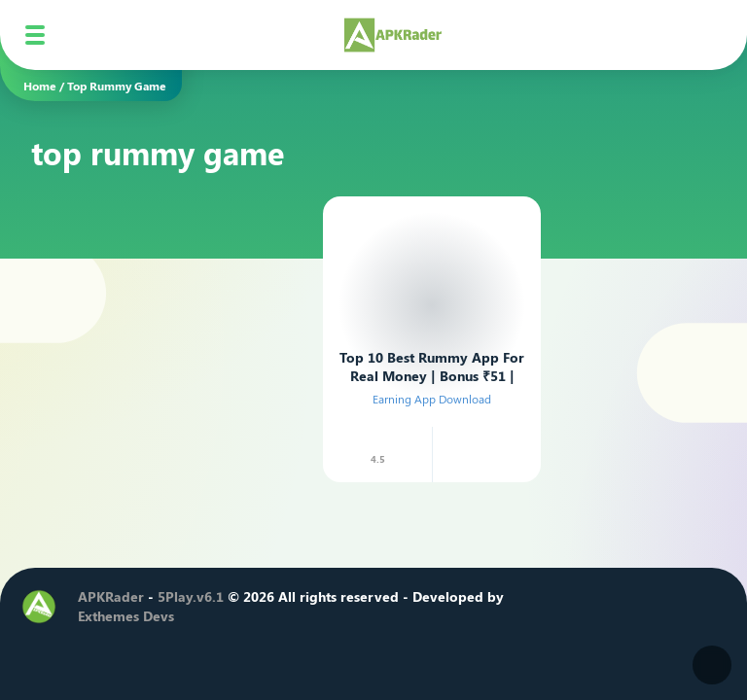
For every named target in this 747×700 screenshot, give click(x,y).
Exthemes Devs (126, 616)
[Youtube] (625, 607)
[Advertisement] (169, 310)
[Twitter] (567, 607)
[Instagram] (596, 607)
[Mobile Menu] (35, 35)
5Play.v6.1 (191, 596)
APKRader (111, 596)
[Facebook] (538, 607)
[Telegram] (655, 607)
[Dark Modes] (712, 665)
